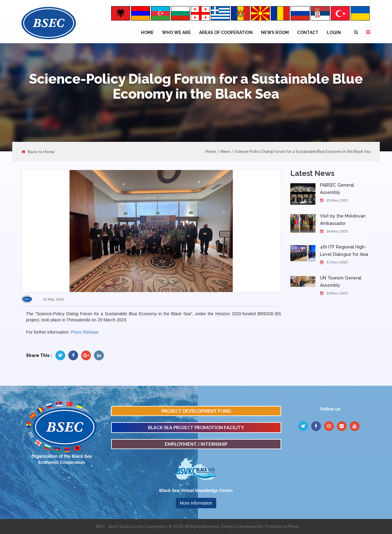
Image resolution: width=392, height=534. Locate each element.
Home (147, 32)
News (225, 151)
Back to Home (38, 152)
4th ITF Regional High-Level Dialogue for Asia (344, 251)
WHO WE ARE (176, 32)
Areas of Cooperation (226, 32)
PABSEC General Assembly (337, 189)
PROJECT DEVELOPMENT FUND (196, 411)
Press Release (85, 332)
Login (334, 32)
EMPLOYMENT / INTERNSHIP (196, 444)
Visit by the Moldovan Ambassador (343, 220)
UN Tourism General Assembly (341, 282)
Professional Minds (282, 526)
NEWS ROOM (275, 32)
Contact (308, 32)
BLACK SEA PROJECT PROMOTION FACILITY (196, 427)
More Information (196, 503)
